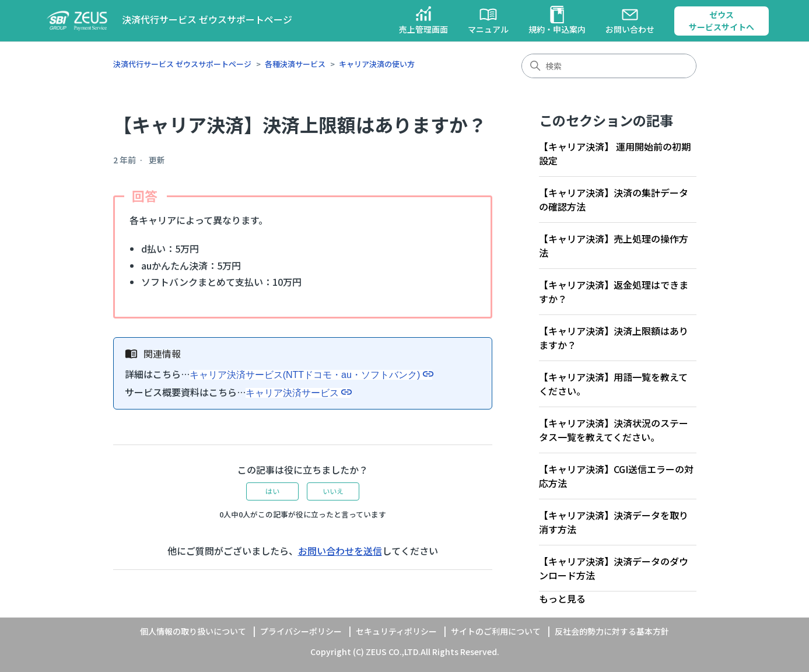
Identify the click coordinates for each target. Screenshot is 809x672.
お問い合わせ (630, 20)
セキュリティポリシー (396, 631)
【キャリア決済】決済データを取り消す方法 (614, 522)
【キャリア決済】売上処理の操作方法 (614, 246)
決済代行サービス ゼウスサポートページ (182, 64)
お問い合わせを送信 (340, 551)
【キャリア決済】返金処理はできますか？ (614, 292)
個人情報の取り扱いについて (193, 631)
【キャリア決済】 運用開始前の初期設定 (615, 153)
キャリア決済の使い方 (377, 64)
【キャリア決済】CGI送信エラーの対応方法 (616, 476)
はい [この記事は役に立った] (272, 491)
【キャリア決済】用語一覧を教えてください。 (613, 384)
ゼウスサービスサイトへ (722, 21)
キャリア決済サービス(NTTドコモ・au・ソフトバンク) (305, 375)
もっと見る (562, 598)
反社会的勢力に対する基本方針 (612, 631)
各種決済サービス (295, 64)
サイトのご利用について (496, 631)
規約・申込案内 (557, 20)
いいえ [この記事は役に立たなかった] (333, 491)
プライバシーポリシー (301, 631)
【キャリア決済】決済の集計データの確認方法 (614, 199)
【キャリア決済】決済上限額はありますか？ (614, 338)
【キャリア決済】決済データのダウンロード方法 (614, 568)
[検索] (609, 66)
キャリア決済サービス (292, 393)
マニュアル (488, 20)
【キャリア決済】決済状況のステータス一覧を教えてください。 (614, 430)
